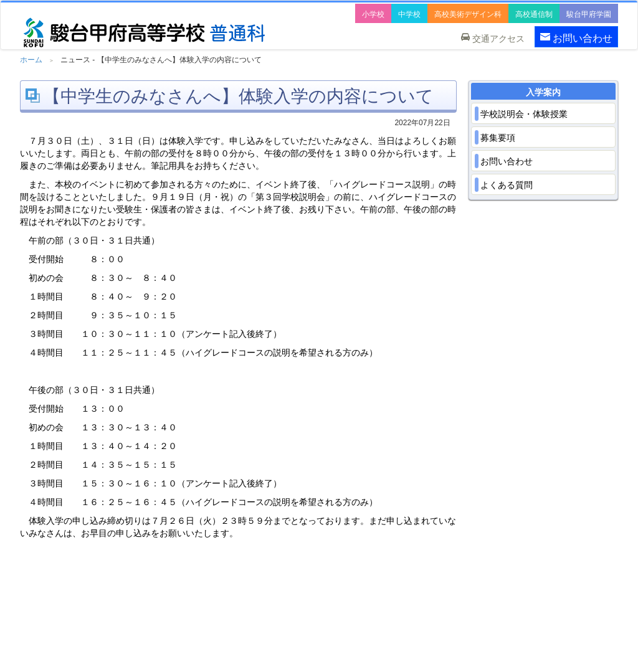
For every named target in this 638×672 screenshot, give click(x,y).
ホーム (31, 60)
